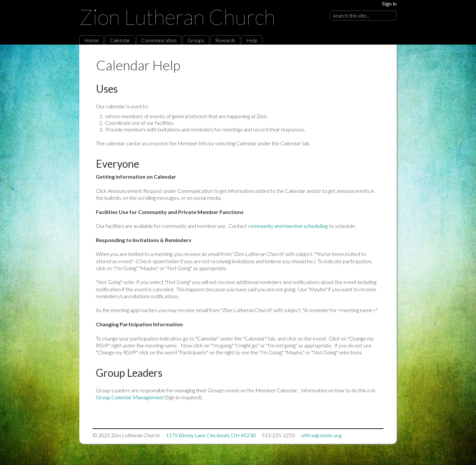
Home (92, 40)
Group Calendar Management (130, 397)
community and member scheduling (288, 226)
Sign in (389, 3)
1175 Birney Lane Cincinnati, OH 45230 (211, 435)
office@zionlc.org (321, 435)
